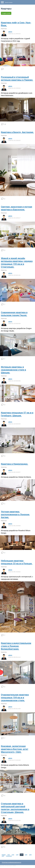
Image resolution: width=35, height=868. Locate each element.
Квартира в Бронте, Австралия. (17, 132)
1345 (26, 855)
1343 (17, 855)
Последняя (9, 856)
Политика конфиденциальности (12, 862)
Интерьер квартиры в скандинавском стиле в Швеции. (13, 370)
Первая (4, 855)
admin (10, 32)
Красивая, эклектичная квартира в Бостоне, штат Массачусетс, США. (15, 749)
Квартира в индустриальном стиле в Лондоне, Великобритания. (16, 646)
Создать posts (6, 13)
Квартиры (4, 29)
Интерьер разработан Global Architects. (16, 477)
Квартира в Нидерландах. (15, 464)
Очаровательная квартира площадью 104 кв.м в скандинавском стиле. (15, 698)
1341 (9, 855)
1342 (13, 855)
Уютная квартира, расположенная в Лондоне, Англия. (15, 515)
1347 (3, 856)
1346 (30, 855)
